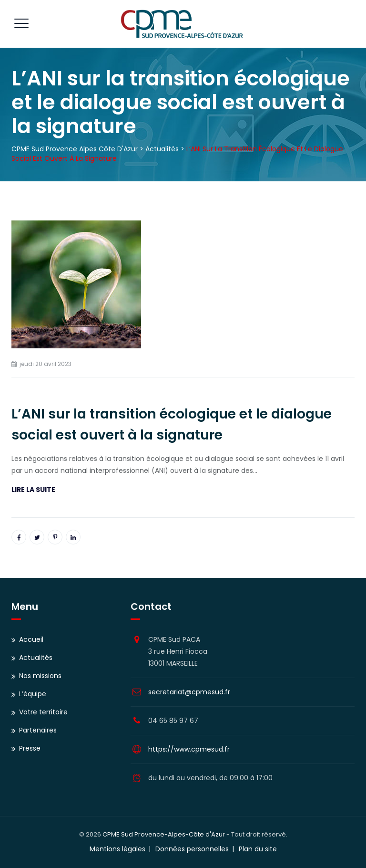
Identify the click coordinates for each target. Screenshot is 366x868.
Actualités (36, 658)
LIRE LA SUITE (33, 490)
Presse (30, 748)
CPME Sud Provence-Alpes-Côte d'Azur (164, 834)
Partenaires (38, 730)
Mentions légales (117, 849)
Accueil (31, 639)
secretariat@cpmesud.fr (189, 692)
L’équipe (33, 694)
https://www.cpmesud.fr (189, 749)
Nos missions (40, 676)
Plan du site (258, 849)
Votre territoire (43, 712)
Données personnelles (192, 849)
